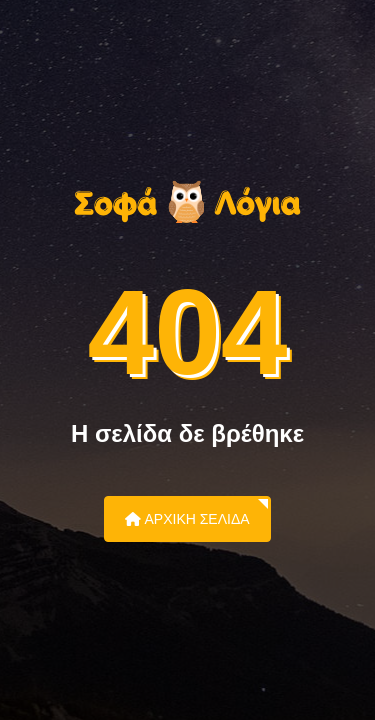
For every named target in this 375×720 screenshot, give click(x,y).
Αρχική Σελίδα (187, 519)
